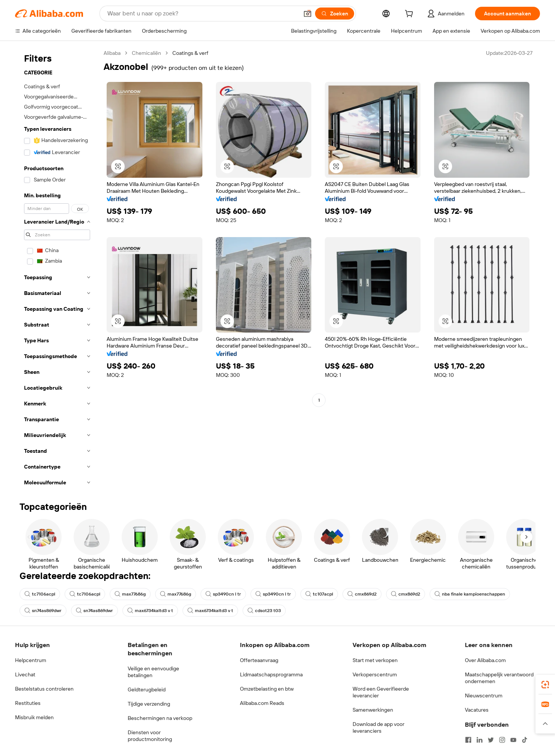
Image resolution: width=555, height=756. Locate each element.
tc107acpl (319, 594)
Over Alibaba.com (485, 660)
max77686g (130, 594)
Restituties (28, 703)
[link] (545, 685)
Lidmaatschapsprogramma (271, 674)
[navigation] (57, 270)
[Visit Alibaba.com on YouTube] (513, 740)
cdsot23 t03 (264, 611)
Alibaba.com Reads (262, 703)
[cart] (410, 15)
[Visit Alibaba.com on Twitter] (491, 740)
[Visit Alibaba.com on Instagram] (502, 740)
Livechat (25, 674)
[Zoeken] (335, 14)
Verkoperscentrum (375, 674)
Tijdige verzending (149, 704)
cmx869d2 (362, 594)
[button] (308, 14)
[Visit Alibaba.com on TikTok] (525, 740)
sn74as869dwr (43, 611)
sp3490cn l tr (223, 594)
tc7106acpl (40, 594)
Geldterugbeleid (147, 689)
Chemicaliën (146, 53)
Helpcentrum (31, 660)
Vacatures (477, 710)
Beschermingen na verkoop (160, 718)
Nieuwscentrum (484, 696)
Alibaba (112, 53)
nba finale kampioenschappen (470, 594)
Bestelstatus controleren (44, 689)
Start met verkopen (375, 660)
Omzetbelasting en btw (267, 689)
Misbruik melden (34, 717)
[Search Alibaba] (202, 14)
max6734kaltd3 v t (150, 611)
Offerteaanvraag (259, 660)
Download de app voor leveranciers (379, 727)
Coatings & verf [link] (190, 53)
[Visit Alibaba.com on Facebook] (468, 740)
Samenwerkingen (373, 710)
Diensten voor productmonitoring (150, 736)
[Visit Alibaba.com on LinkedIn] (480, 740)
